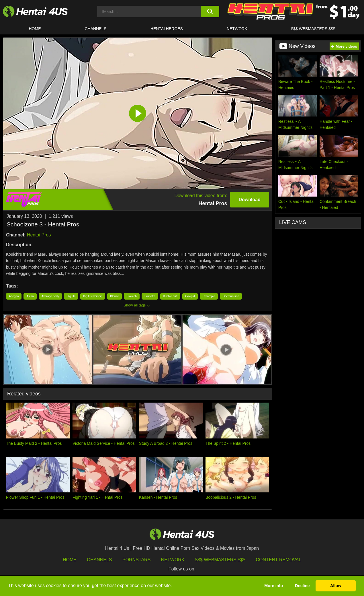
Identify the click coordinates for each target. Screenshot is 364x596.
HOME (35, 29)
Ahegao (14, 296)
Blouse (115, 296)
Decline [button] (302, 586)
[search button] (210, 11)
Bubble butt (170, 296)
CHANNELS (95, 29)
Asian (30, 296)
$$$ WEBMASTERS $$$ (313, 29)
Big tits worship (93, 296)
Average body (50, 296)
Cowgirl (190, 296)
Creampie (209, 296)
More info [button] (274, 586)
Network (237, 29)
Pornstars (136, 560)
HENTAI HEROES (167, 29)
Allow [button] (336, 586)
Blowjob (132, 296)
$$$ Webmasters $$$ (220, 560)
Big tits (71, 296)
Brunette (150, 296)
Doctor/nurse (231, 296)
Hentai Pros (39, 235)
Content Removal (279, 560)
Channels (99, 560)
